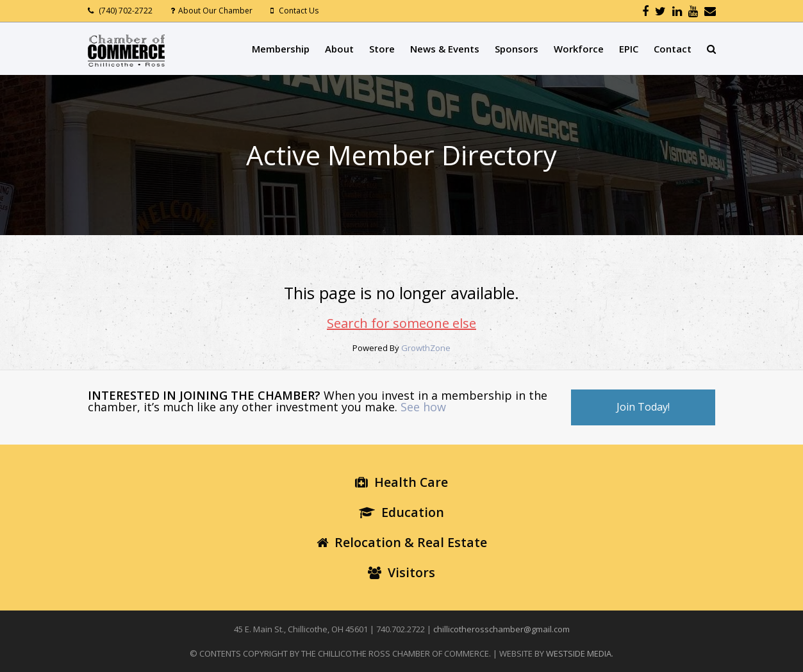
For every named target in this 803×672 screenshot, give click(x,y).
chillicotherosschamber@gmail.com (501, 629)
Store (382, 49)
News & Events (445, 49)
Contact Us (299, 11)
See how (423, 407)
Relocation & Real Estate (402, 542)
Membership (281, 49)
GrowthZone (426, 348)
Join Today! (643, 407)
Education (401, 512)
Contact (673, 49)
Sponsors (517, 49)
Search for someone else (401, 323)
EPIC (629, 49)
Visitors (401, 572)
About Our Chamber (215, 11)
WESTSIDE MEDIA (579, 653)
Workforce (579, 49)
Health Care (401, 482)
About (339, 49)
